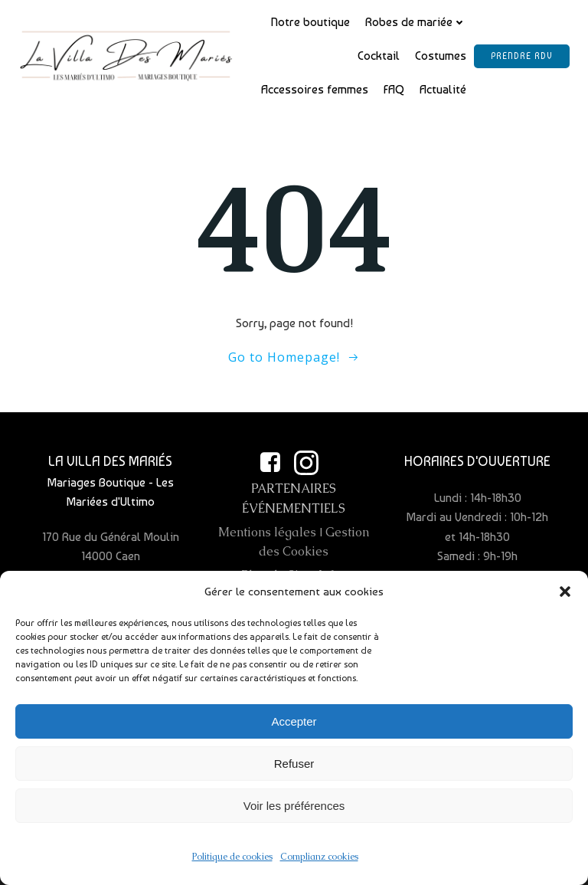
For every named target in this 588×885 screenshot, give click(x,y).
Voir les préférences (294, 810)
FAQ (394, 89)
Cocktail (379, 56)
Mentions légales (267, 532)
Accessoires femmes (315, 89)
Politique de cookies (232, 861)
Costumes (441, 56)
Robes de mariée (416, 22)
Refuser (294, 768)
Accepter (294, 726)
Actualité (443, 89)
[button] (565, 596)
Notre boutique (310, 22)
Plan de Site (275, 575)
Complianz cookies (319, 861)
